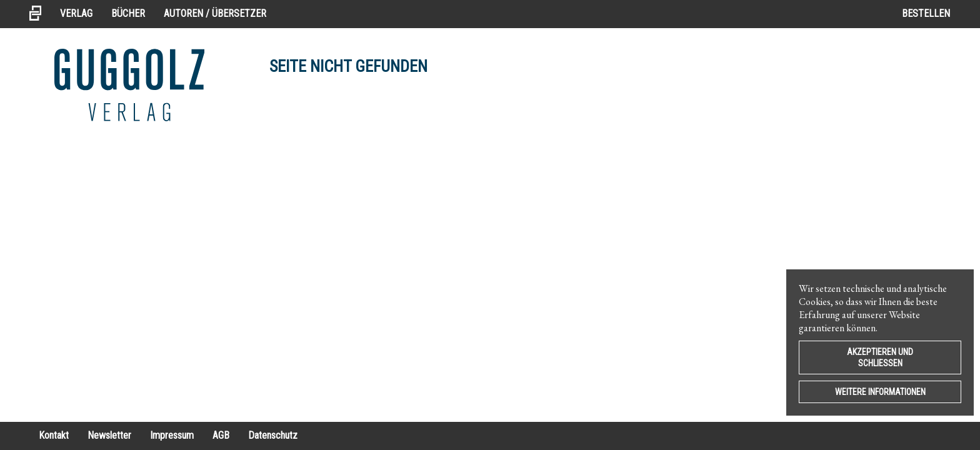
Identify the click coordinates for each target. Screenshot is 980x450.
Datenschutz (273, 435)
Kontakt (54, 435)
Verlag (76, 13)
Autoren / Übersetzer (215, 13)
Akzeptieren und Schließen (880, 357)
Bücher (128, 13)
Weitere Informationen (880, 392)
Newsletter (109, 435)
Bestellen (926, 13)
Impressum (172, 435)
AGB (221, 435)
